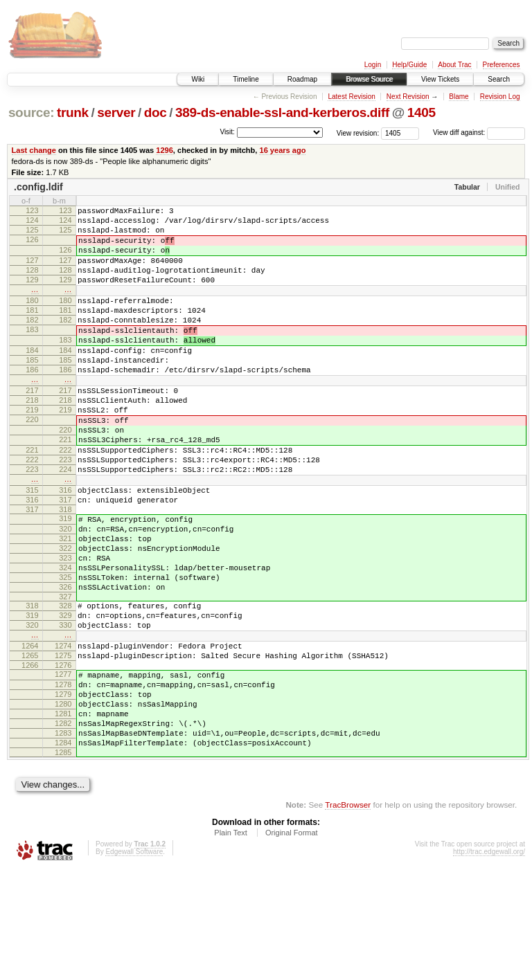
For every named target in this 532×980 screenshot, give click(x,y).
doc (156, 112)
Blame (459, 97)
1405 (422, 112)
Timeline (246, 79)
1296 (165, 150)
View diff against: (479, 133)
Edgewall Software (134, 962)
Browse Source (369, 79)
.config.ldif (38, 187)
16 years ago (282, 150)
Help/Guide (409, 65)
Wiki (198, 79)
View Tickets (440, 79)
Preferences (502, 65)
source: (31, 112)
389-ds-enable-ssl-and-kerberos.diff (282, 112)
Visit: (227, 132)
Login (373, 65)
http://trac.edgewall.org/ (489, 962)
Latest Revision (351, 97)
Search (499, 79)
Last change (34, 150)
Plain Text (231, 943)
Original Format (292, 943)
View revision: (358, 133)
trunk (73, 112)
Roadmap (302, 79)
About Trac (454, 65)
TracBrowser (348, 915)
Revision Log (500, 97)
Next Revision (408, 97)
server (116, 112)
